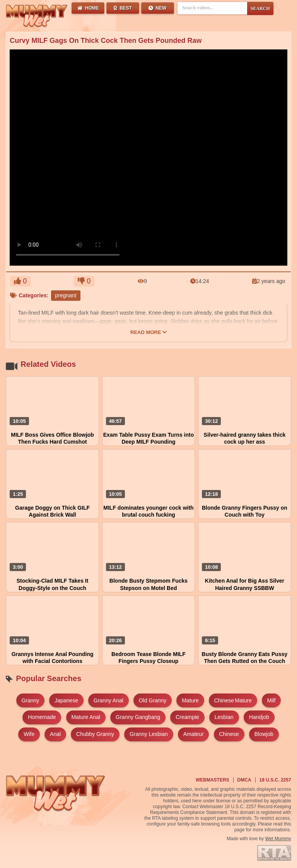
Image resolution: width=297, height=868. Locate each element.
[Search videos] (212, 8)
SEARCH (260, 8)
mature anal (86, 717)
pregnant (66, 295)
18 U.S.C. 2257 (275, 780)
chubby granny (95, 734)
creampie (187, 717)
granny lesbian (149, 734)
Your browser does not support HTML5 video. (68, 234)
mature (190, 700)
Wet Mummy (278, 839)
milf (271, 700)
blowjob (264, 734)
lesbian (224, 717)
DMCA (244, 780)
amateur (194, 734)
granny (30, 700)
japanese (66, 700)
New (157, 8)
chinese (229, 734)
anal (55, 734)
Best (123, 8)
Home (88, 8)
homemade (42, 717)
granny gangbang (138, 717)
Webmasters (213, 780)
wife (29, 734)
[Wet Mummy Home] (37, 16)
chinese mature (233, 700)
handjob (259, 717)
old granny (153, 700)
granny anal (108, 700)
